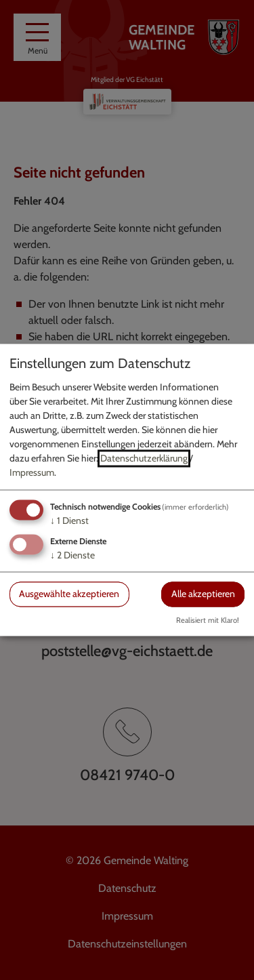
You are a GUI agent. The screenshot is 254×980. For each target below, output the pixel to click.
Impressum (32, 472)
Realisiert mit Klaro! (208, 621)
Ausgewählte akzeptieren (69, 594)
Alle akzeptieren (203, 594)
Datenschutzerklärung (144, 458)
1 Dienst (69, 520)
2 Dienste (72, 555)
